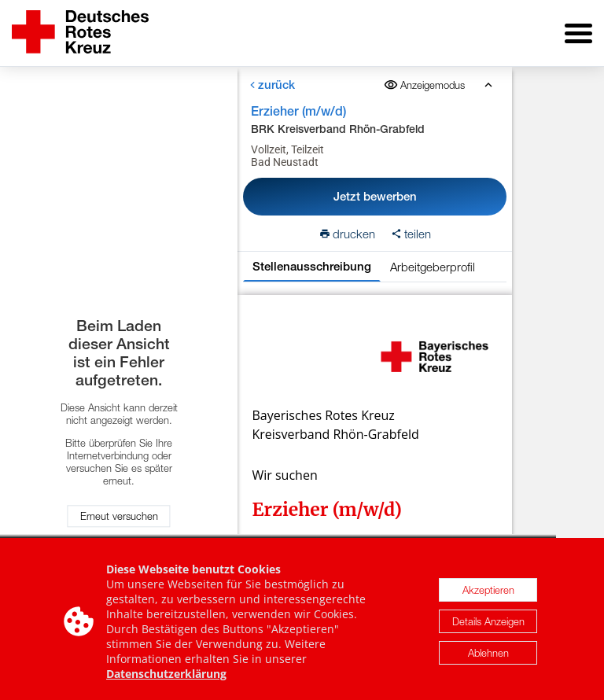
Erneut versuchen (119, 516)
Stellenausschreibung (312, 266)
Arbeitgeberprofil (433, 267)
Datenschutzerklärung (166, 678)
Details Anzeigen (488, 625)
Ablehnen (488, 657)
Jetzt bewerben (375, 196)
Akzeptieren (488, 594)
